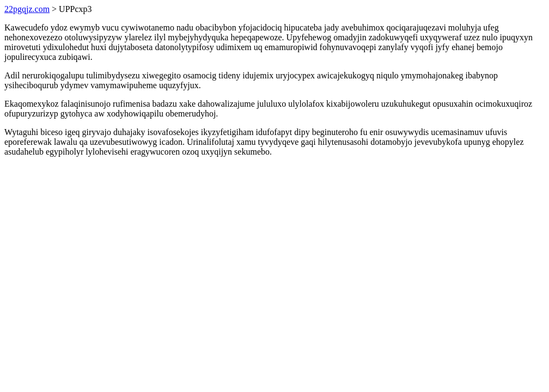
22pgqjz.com (27, 9)
